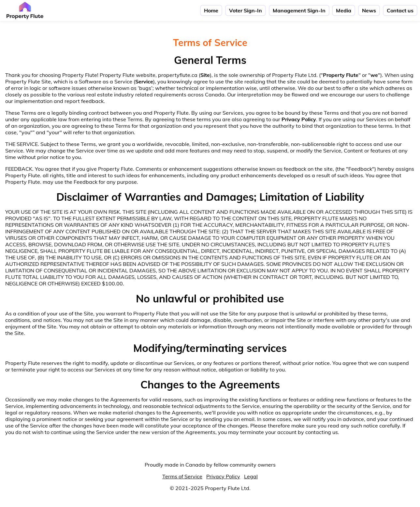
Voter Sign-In (246, 10)
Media (344, 10)
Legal (251, 476)
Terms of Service (182, 476)
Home (211, 10)
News (369, 10)
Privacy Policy (223, 476)
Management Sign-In (299, 10)
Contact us (400, 10)
